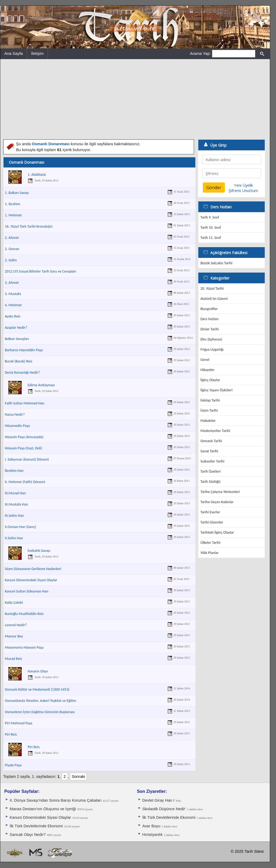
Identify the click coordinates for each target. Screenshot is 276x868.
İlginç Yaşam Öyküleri (217, 390)
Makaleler (208, 421)
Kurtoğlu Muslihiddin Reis (24, 614)
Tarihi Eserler (210, 512)
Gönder (214, 188)
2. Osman (12, 249)
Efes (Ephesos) (211, 339)
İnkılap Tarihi (210, 400)
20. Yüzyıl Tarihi (212, 288)
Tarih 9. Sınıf (210, 217)
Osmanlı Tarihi (211, 441)
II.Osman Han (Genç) (20, 527)
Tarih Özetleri (210, 471)
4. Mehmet (13, 305)
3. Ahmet (12, 283)
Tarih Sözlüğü (210, 482)
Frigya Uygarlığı (212, 349)
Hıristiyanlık (152, 835)
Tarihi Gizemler (212, 522)
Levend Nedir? (16, 625)
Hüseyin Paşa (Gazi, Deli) (23, 448)
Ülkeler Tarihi (210, 543)
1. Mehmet (13, 215)
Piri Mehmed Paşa (18, 723)
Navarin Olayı (38, 671)
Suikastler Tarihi (212, 461)
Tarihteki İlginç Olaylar (217, 532)
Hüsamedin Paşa (17, 426)
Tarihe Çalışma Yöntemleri (220, 492)
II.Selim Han (14, 538)
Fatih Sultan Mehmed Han (25, 403)
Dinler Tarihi (210, 329)
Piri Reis (11, 734)
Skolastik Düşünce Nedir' (164, 809)
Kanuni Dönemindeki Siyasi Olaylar (31, 580)
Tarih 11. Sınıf (211, 238)
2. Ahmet (12, 238)
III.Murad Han (15, 493)
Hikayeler (208, 370)
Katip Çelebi (14, 603)
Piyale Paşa (13, 765)
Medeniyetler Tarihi (215, 431)
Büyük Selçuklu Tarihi (216, 263)
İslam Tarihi (209, 410)
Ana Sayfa (14, 53)
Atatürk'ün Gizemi (214, 299)
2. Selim (11, 260)
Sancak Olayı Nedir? (28, 835)
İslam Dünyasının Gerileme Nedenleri (33, 569)
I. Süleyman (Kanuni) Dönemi (27, 459)
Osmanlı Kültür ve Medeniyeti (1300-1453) (37, 689)
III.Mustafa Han (16, 504)
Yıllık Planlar (210, 553)
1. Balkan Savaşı (17, 193)
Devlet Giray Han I (158, 800)
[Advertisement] (135, 99)
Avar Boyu (151, 826)
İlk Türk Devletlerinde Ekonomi (36, 826)
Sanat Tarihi (209, 451)
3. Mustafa (13, 294)
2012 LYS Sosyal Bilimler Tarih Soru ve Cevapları (41, 271)
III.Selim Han (14, 516)
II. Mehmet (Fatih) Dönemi (25, 482)
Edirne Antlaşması (41, 385)
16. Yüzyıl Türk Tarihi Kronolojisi (29, 226)
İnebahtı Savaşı (39, 551)
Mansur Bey (14, 636)
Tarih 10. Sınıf (211, 227)
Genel (205, 360)
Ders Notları (210, 319)
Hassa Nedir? (15, 414)
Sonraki (79, 777)
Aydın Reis (13, 316)
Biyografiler (209, 309)
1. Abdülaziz (37, 175)
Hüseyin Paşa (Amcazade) (24, 437)
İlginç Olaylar (210, 380)
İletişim (37, 53)
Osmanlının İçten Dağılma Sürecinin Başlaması (40, 712)
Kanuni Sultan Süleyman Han (27, 591)
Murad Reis (13, 659)
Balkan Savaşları (17, 339)
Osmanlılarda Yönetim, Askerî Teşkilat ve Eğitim (40, 701)
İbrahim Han (14, 471)
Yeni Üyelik (243, 185)
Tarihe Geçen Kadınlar (217, 502)
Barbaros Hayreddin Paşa (24, 350)
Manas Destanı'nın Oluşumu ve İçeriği (43, 809)
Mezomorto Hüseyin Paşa (24, 647)
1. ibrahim (12, 204)
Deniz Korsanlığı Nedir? (22, 372)
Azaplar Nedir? (16, 328)
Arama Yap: (200, 53)
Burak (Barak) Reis (18, 361)
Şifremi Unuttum (243, 190)
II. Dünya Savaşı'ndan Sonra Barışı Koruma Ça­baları (56, 800)
